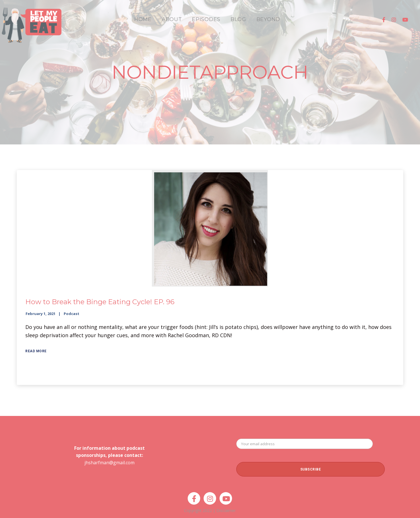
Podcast (72, 314)
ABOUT (172, 19)
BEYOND (268, 19)
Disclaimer (226, 510)
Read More (36, 351)
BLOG (238, 19)
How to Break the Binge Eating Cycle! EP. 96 (100, 302)
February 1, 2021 (41, 314)
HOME (143, 19)
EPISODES (206, 19)
